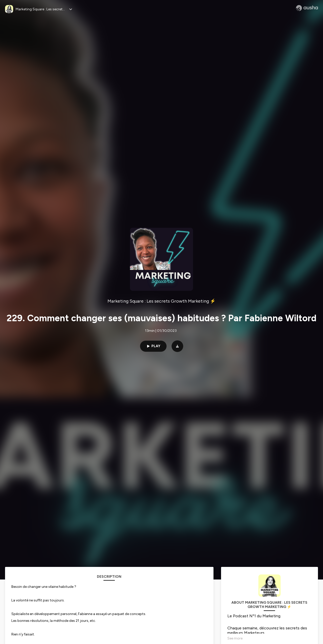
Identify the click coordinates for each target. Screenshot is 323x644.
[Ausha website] (307, 8)
